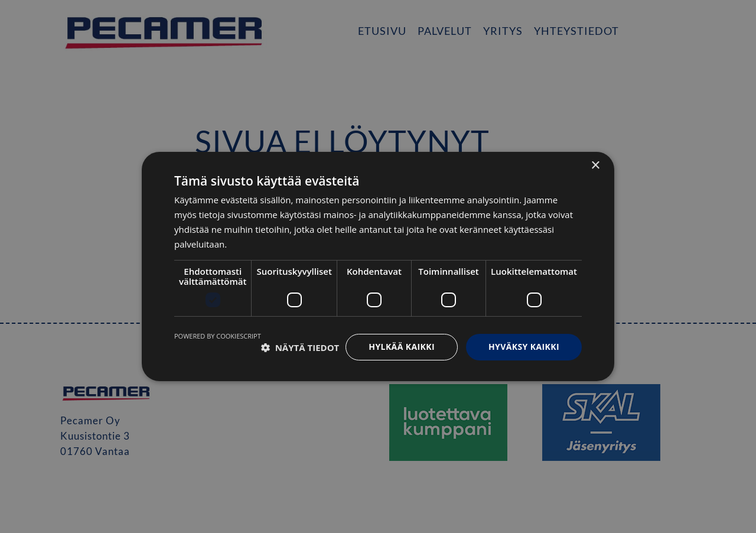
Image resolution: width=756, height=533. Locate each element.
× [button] (595, 166)
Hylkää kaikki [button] (402, 347)
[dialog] (378, 266)
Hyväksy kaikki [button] (524, 347)
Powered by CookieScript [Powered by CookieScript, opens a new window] (218, 336)
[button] (300, 347)
